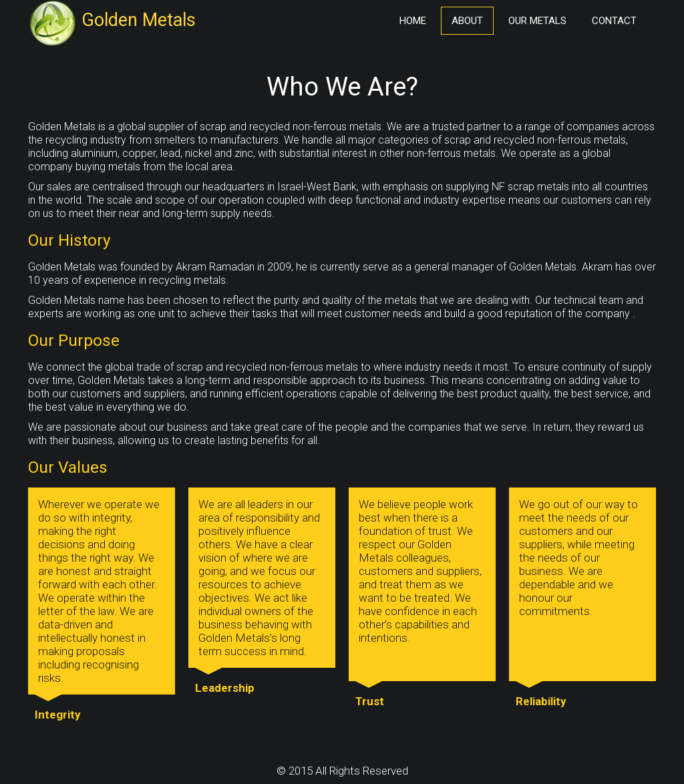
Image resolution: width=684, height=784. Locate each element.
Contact (614, 21)
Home (413, 21)
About (467, 21)
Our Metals (537, 21)
